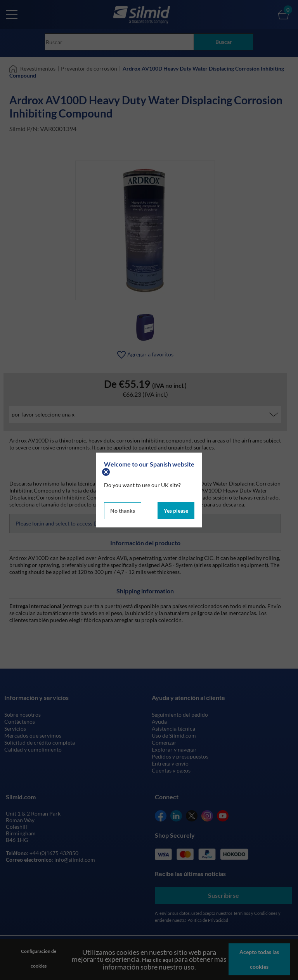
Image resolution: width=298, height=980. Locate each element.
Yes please (176, 511)
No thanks (123, 511)
